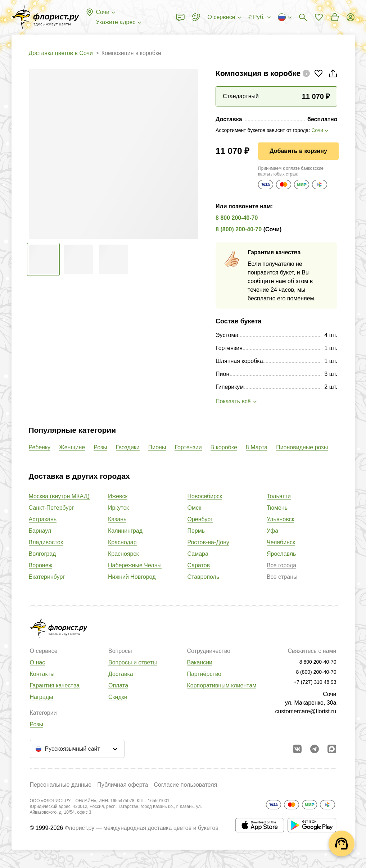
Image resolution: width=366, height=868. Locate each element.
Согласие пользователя (185, 785)
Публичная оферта (123, 785)
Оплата (118, 685)
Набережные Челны (135, 565)
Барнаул (40, 531)
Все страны (282, 577)
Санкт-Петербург (51, 508)
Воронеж (41, 565)
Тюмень (277, 508)
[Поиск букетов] (303, 17)
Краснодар (122, 542)
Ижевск (118, 496)
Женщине (72, 447)
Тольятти (279, 496)
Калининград (125, 531)
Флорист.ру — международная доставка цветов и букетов (142, 828)
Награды (42, 697)
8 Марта (257, 447)
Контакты (42, 674)
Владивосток (46, 542)
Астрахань (43, 519)
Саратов (199, 565)
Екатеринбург (47, 577)
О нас (38, 662)
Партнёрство (204, 674)
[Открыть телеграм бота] (315, 749)
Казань (117, 519)
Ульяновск (280, 519)
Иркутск (118, 508)
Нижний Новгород (132, 577)
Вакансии (200, 662)
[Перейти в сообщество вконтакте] (297, 749)
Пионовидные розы (302, 447)
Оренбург (200, 519)
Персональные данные (61, 785)
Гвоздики (128, 447)
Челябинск (281, 542)
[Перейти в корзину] (335, 17)
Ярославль (281, 554)
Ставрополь (204, 577)
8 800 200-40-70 (237, 218)
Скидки (118, 697)
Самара (198, 554)
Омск (194, 508)
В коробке (224, 447)
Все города (281, 565)
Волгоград (42, 554)
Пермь (196, 531)
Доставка (121, 674)
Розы (100, 447)
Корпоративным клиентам (222, 685)
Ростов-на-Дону (209, 542)
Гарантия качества (55, 685)
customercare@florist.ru (306, 711)
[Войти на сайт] (351, 17)
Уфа (272, 531)
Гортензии (188, 447)
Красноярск (123, 554)
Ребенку (40, 447)
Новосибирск (205, 496)
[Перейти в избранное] (319, 17)
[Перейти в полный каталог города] (45, 17)
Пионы (157, 447)
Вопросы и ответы (133, 662)
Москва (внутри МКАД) (59, 496)
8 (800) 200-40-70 (239, 229)
